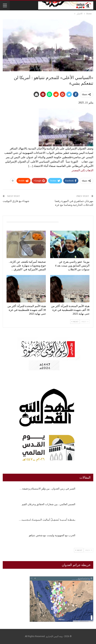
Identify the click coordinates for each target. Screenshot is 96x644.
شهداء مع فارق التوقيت (16, 201)
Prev (85, 322)
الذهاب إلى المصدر (83, 170)
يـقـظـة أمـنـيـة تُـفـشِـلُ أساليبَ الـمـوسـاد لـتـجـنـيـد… (47, 520)
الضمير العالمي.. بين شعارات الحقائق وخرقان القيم (49, 504)
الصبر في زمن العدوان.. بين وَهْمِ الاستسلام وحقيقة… (48, 489)
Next (75, 322)
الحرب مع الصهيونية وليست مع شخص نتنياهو (52, 535)
